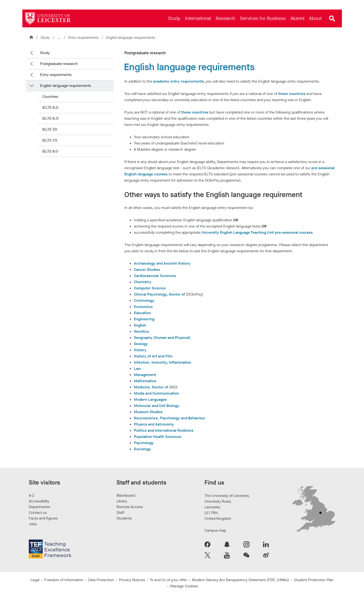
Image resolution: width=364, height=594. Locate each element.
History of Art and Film (153, 356)
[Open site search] (332, 19)
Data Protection (101, 580)
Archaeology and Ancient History (162, 263)
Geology (141, 344)
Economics (143, 307)
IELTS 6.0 (50, 107)
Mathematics (145, 381)
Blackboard (126, 495)
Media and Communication (156, 393)
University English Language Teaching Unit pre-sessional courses (257, 232)
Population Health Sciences (158, 437)
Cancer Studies (147, 270)
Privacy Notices (132, 580)
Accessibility (39, 501)
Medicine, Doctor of (151, 387)
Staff (120, 512)
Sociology (142, 449)
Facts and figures (43, 518)
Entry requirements (84, 38)
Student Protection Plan (314, 580)
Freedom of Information (64, 580)
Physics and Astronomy (154, 424)
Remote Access (130, 507)
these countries (292, 94)
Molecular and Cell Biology (157, 406)
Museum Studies (148, 412)
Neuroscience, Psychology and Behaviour (170, 418)
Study (45, 38)
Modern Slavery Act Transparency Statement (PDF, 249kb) (240, 580)
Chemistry (143, 282)
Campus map (215, 530)
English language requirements (66, 86)
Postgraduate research (59, 64)
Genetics (141, 331)
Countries (50, 97)
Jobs (33, 524)
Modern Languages (150, 399)
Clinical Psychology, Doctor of (159, 294)
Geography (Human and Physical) (162, 338)
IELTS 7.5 (50, 140)
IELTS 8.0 (50, 151)
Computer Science (150, 288)
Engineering (144, 319)
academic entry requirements (178, 81)
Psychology (144, 443)
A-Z (32, 495)
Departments (39, 507)
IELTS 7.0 (50, 129)
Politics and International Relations (164, 430)
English (140, 325)
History (140, 350)
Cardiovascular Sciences (155, 276)
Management (145, 375)
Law (137, 369)
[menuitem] (174, 18)
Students (124, 518)
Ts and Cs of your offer (168, 580)
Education (142, 313)
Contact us (38, 512)
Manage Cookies (184, 586)
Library (122, 501)
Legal (35, 580)
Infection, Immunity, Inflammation (163, 362)
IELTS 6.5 (50, 118)
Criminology (144, 300)
